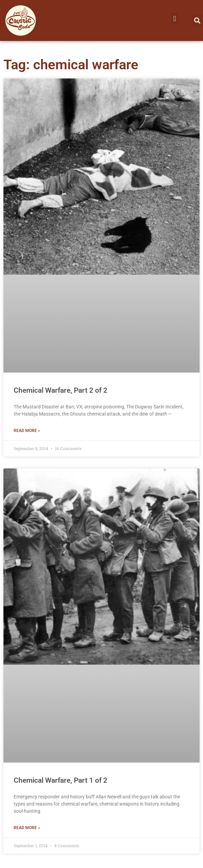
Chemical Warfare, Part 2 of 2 (60, 390)
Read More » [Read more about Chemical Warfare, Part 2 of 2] (27, 431)
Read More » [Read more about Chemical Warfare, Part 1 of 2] (27, 828)
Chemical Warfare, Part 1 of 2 (60, 780)
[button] (174, 19)
